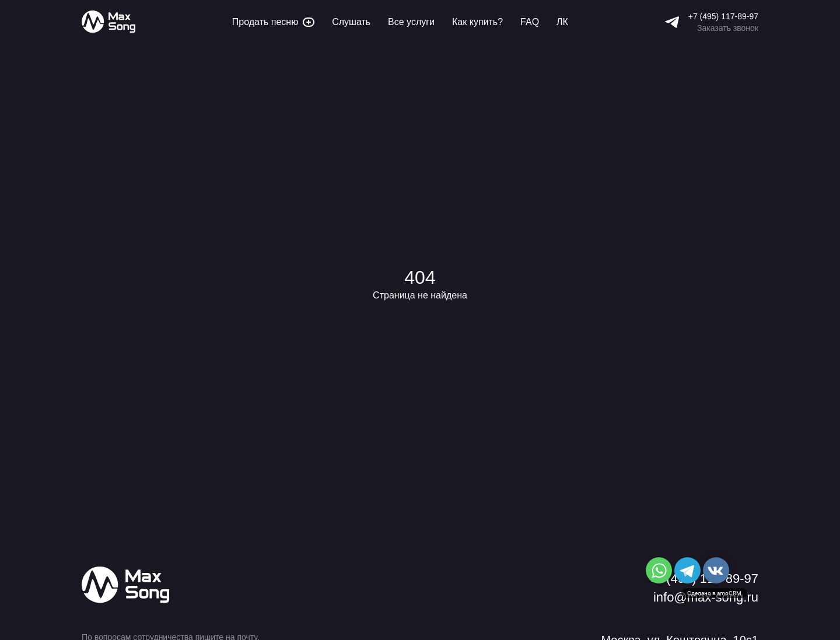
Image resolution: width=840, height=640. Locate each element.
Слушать (351, 22)
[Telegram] (672, 22)
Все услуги (411, 22)
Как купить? (477, 22)
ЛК (562, 22)
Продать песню (273, 22)
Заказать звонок (728, 28)
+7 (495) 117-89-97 (723, 16)
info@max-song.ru (706, 597)
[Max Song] (108, 22)
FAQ (530, 22)
